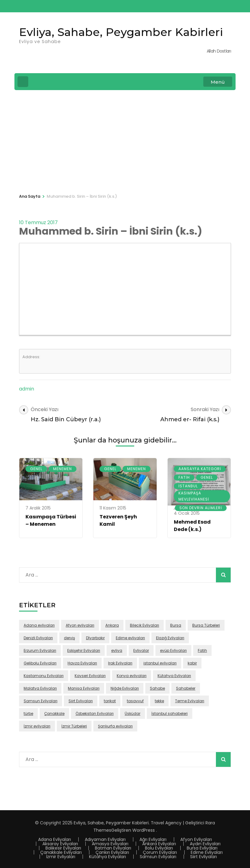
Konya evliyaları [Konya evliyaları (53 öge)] (132, 676)
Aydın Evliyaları (205, 844)
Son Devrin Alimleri (201, 508)
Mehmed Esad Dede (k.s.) (192, 526)
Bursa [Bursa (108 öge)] (176, 625)
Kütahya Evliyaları (107, 857)
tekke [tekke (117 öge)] (159, 701)
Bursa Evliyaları (202, 848)
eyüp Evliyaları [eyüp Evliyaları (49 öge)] (173, 650)
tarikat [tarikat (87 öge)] (110, 701)
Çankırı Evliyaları (112, 852)
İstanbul (188, 486)
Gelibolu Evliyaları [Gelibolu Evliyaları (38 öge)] (40, 663)
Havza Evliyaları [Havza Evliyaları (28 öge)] (82, 663)
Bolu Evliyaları (159, 848)
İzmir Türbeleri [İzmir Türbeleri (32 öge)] (74, 726)
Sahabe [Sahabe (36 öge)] (157, 688)
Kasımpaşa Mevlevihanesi (194, 496)
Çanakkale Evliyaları (61, 852)
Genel (36, 469)
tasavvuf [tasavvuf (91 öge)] (135, 701)
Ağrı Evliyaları (153, 839)
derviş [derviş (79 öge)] (69, 638)
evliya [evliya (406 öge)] (117, 650)
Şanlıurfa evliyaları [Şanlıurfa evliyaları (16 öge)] (115, 726)
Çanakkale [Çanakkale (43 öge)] (54, 713)
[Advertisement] (125, 141)
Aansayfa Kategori (200, 469)
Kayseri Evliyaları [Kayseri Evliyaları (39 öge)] (90, 676)
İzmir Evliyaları (61, 857)
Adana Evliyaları (55, 839)
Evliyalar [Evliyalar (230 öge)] (141, 650)
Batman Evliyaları (113, 848)
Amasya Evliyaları (110, 844)
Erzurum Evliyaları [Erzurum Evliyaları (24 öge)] (40, 650)
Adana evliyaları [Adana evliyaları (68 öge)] (39, 625)
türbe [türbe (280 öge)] (28, 713)
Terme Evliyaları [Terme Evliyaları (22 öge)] (190, 701)
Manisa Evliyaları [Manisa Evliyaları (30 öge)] (84, 688)
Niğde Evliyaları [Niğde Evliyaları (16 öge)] (125, 688)
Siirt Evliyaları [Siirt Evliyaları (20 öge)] (81, 701)
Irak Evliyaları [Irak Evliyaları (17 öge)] (120, 663)
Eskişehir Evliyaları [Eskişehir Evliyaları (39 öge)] (84, 650)
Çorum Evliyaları (160, 852)
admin (27, 389)
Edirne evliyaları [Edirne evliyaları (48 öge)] (130, 638)
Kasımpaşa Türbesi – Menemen (51, 520)
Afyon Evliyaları (196, 839)
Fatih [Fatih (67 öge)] (202, 650)
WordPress (144, 830)
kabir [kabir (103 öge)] (192, 663)
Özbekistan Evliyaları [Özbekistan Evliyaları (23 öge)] (95, 713)
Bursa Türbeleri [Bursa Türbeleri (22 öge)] (206, 625)
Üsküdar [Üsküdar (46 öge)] (133, 713)
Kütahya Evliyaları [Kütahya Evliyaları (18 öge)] (174, 676)
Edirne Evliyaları (207, 852)
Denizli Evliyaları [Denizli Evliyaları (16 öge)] (38, 638)
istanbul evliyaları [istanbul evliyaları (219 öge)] (160, 663)
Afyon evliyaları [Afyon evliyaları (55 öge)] (80, 625)
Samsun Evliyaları (158, 857)
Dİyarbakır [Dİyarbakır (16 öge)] (95, 638)
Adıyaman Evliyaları (105, 839)
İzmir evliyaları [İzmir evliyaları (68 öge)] (37, 726)
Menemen (62, 469)
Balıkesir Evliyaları (63, 848)
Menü (218, 82)
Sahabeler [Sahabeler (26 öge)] (186, 688)
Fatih (184, 477)
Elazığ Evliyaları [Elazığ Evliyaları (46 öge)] (170, 638)
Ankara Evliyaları (159, 844)
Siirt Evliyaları (203, 857)
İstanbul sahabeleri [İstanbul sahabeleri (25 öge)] (170, 713)
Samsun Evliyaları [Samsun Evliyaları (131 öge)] (41, 701)
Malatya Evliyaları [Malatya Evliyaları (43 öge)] (40, 688)
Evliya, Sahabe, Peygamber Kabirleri (121, 32)
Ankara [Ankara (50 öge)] (112, 625)
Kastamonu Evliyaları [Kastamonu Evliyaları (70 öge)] (44, 676)
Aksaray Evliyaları (60, 844)
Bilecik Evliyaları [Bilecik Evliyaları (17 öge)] (145, 625)
